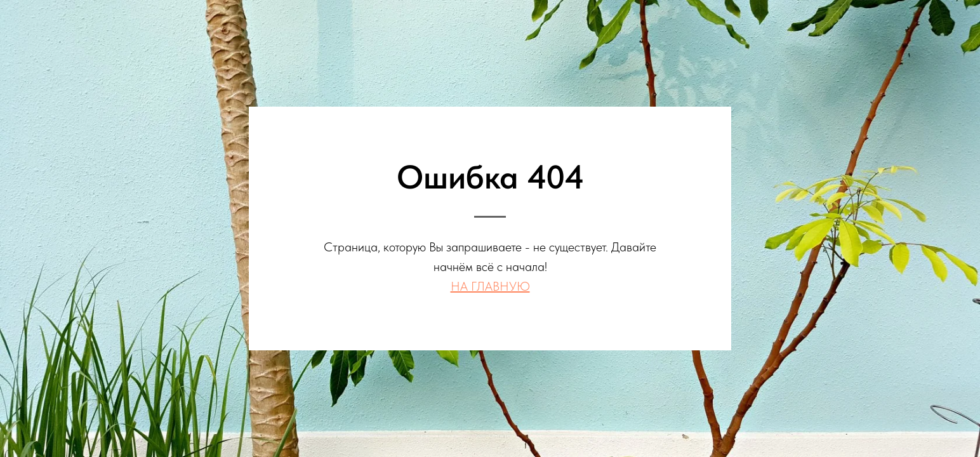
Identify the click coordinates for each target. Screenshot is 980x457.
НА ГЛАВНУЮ (490, 286)
